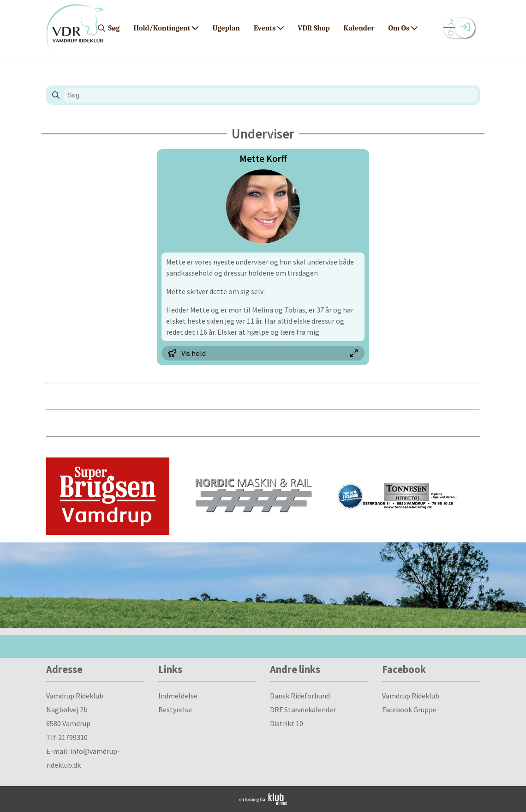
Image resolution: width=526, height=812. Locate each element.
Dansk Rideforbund (300, 696)
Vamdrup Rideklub (411, 696)
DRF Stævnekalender (303, 710)
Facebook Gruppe (409, 710)
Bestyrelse (175, 710)
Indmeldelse (178, 696)
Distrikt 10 (287, 723)
